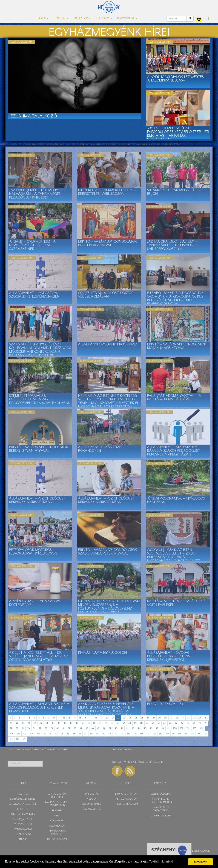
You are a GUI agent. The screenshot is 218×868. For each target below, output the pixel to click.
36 (200, 718)
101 (182, 728)
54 (106, 723)
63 (159, 723)
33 (183, 718)
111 (51, 734)
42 (35, 723)
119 (97, 734)
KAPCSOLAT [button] (127, 19)
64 (164, 723)
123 (122, 734)
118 (91, 734)
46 (59, 723)
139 (24, 739)
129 (161, 734)
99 (168, 728)
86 (93, 728)
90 (116, 728)
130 (167, 734)
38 (11, 723)
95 (145, 728)
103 (195, 728)
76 (34, 728)
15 (80, 718)
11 (59, 718)
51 (89, 723)
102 (188, 728)
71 (206, 723)
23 (124, 718)
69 (194, 723)
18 (96, 718)
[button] (208, 19)
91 (122, 728)
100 (175, 728)
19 (101, 718)
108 (32, 734)
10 (54, 718)
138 (18, 739)
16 (85, 718)
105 (11, 734)
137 (11, 739)
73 (17, 728)
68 (188, 723)
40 (23, 723)
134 (192, 734)
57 (124, 723)
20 (107, 718)
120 (103, 734)
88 (104, 728)
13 (69, 718)
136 (205, 734)
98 (163, 728)
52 (94, 723)
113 (62, 734)
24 (130, 718)
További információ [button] (161, 862)
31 (171, 718)
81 (63, 728)
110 (45, 734)
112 (56, 734)
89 (110, 728)
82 (69, 728)
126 (141, 734)
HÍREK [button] (43, 19)
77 (40, 728)
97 (157, 728)
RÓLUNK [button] (61, 19)
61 (147, 723)
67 (182, 723)
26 (142, 718)
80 (58, 728)
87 (98, 728)
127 (148, 734)
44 (47, 723)
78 (46, 728)
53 (100, 723)
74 (23, 728)
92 (127, 728)
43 (41, 723)
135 (199, 734)
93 (133, 728)
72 (11, 728)
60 (141, 723)
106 (18, 734)
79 (52, 728)
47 (65, 723)
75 (28, 728)
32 (177, 718)
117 (85, 734)
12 (64, 718)
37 (206, 718)
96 (151, 728)
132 (180, 734)
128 (154, 734)
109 (38, 734)
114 (68, 734)
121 (110, 734)
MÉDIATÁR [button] (82, 19)
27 (148, 718)
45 (53, 723)
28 (154, 718)
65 (170, 723)
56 (118, 723)
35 (194, 718)
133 (186, 734)
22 (118, 718)
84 (81, 728)
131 (173, 734)
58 (130, 723)
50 (83, 723)
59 (135, 723)
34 (189, 718)
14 (75, 718)
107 (25, 734)
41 (29, 723)
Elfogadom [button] (200, 862)
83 (75, 728)
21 (113, 718)
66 (176, 723)
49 (77, 723)
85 (87, 728)
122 (116, 734)
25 (136, 718)
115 (74, 734)
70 (200, 723)
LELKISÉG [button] (104, 19)
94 (139, 728)
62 (153, 723)
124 (129, 734)
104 (202, 728)
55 (112, 723)
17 (91, 718)
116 (80, 734)
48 (71, 723)
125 (135, 734)
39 (17, 723)
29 (159, 718)
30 (165, 718)
